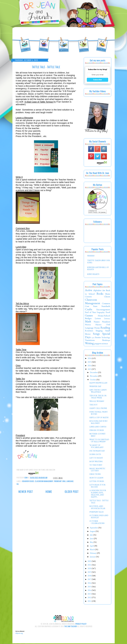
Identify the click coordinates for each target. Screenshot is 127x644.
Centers (88, 297)
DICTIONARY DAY (97, 451)
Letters (98, 319)
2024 (90, 366)
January (93, 557)
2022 (90, 562)
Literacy (107, 319)
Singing (99, 331)
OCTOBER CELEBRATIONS (97, 523)
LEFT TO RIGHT (96, 458)
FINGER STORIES (97, 431)
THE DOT (93, 405)
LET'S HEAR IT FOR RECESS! (97, 486)
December (94, 373)
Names (97, 322)
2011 (90, 602)
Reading (105, 328)
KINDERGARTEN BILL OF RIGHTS (98, 269)
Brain (108, 294)
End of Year (90, 313)
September (94, 528)
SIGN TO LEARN (96, 478)
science (105, 344)
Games (89, 316)
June (92, 539)
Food (108, 313)
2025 (90, 363)
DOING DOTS (95, 455)
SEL (18, 484)
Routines (89, 331)
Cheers (107, 297)
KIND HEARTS (93, 275)
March (93, 550)
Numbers (106, 322)
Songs (96, 334)
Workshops (106, 341)
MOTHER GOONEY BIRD (97, 435)
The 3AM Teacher (71, 627)
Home (49, 492)
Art (104, 291)
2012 (90, 598)
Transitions (90, 341)
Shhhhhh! (91, 256)
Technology (106, 338)
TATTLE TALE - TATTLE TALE (99, 502)
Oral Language (68, 481)
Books (100, 294)
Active (89, 291)
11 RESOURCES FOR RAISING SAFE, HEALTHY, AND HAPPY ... (98, 494)
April (92, 546)
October (93, 380)
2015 (90, 587)
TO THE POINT (96, 466)
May (92, 543)
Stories (98, 338)
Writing (89, 344)
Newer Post (26, 492)
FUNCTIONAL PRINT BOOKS (99, 414)
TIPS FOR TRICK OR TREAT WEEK (98, 397)
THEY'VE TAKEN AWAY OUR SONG (99, 262)
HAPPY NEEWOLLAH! (98, 383)
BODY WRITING (96, 462)
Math (88, 322)
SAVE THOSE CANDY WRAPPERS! (98, 392)
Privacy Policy (81, 624)
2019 (90, 573)
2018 (90, 576)
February (93, 554)
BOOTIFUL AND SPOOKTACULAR (97, 508)
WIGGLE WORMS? (97, 402)
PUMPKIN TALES (96, 512)
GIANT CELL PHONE (98, 409)
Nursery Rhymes (93, 325)
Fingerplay (101, 313)
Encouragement (103, 310)
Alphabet (97, 291)
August (93, 532)
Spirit (93, 338)
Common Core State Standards (98, 305)
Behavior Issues (28, 481)
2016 (90, 584)
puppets (98, 344)
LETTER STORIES (97, 482)
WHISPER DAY (95, 387)
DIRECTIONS (95, 475)
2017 (90, 580)
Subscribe (98, 80)
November (94, 377)
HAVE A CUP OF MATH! (99, 418)
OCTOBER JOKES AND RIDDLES (99, 517)
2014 (90, 591)
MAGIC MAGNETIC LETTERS (97, 470)
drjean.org (19, 634)
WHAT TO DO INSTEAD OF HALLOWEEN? (99, 441)
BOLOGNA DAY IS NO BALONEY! (98, 423)
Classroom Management (44, 481)
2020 (90, 569)
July (92, 535)
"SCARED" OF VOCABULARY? (96, 447)
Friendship (58, 481)
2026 (90, 359)
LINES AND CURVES (98, 427)
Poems (97, 328)
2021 (90, 565)
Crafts (89, 310)
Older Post (72, 492)
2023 (90, 370)
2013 (90, 594)
